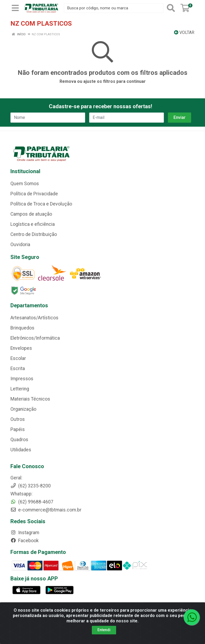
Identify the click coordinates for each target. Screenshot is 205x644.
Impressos (22, 379)
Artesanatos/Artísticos (34, 318)
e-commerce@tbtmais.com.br (46, 510)
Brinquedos (22, 328)
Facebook (25, 541)
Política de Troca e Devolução (41, 204)
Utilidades (21, 450)
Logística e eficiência (33, 224)
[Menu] (15, 8)
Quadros (19, 440)
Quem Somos (25, 184)
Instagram (25, 533)
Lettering (20, 389)
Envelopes (21, 348)
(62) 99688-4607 (32, 502)
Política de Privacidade (34, 194)
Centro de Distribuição (34, 234)
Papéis (18, 429)
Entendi (104, 631)
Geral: (16, 478)
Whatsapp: (21, 494)
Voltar (184, 32)
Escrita (18, 368)
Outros (18, 419)
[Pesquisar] (171, 8)
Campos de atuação (31, 214)
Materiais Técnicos (30, 399)
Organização (23, 409)
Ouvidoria (20, 245)
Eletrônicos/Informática (35, 338)
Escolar (18, 358)
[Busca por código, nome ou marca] (114, 8)
